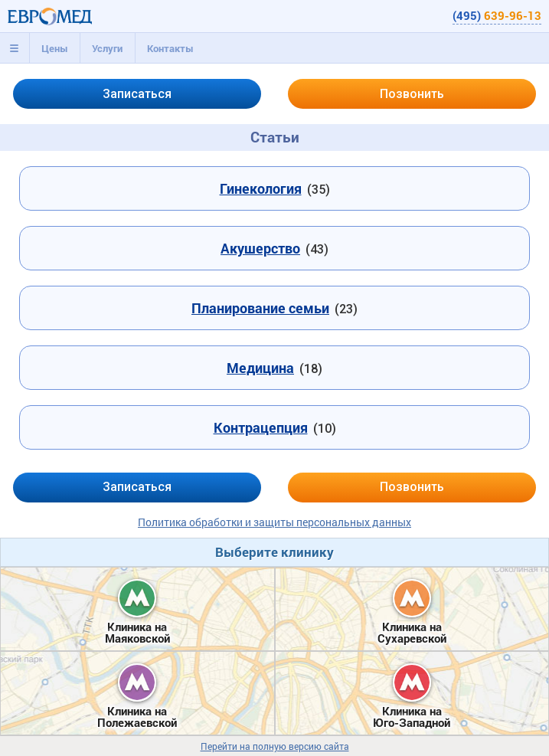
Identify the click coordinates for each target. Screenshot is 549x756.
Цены (55, 48)
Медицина (260, 368)
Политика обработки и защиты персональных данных (274, 522)
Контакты (170, 48)
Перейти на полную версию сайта (275, 746)
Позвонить (412, 94)
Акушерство (260, 248)
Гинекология (261, 188)
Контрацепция (261, 427)
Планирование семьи (260, 308)
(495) (497, 15)
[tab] (15, 48)
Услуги (107, 48)
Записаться (137, 94)
